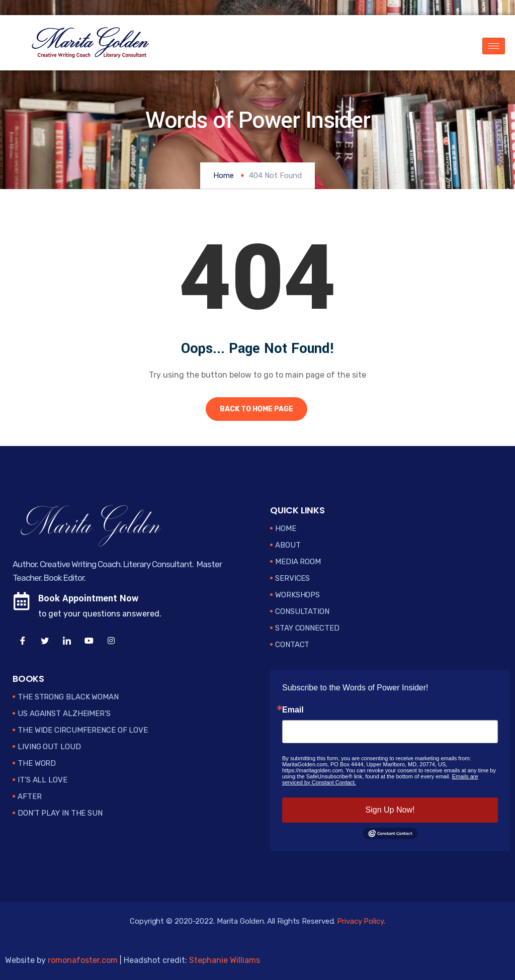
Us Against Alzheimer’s (64, 714)
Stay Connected (307, 628)
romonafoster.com (83, 960)
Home (224, 175)
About (288, 545)
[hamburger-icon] (494, 46)
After (30, 796)
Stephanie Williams (225, 960)
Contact (292, 645)
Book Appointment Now (88, 598)
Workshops (297, 595)
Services (292, 578)
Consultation (302, 611)
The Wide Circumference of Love (83, 730)
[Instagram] (111, 641)
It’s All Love (42, 780)
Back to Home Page (256, 409)
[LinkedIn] (67, 641)
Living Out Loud (49, 747)
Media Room (298, 562)
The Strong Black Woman (68, 697)
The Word (37, 763)
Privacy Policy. (361, 921)
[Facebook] (23, 641)
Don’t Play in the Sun (60, 813)
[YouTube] (89, 641)
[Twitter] (45, 641)
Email (293, 710)
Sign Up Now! (390, 810)
